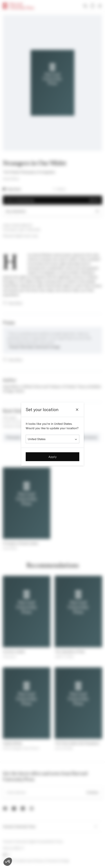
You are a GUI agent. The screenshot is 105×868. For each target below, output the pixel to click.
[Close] (77, 410)
